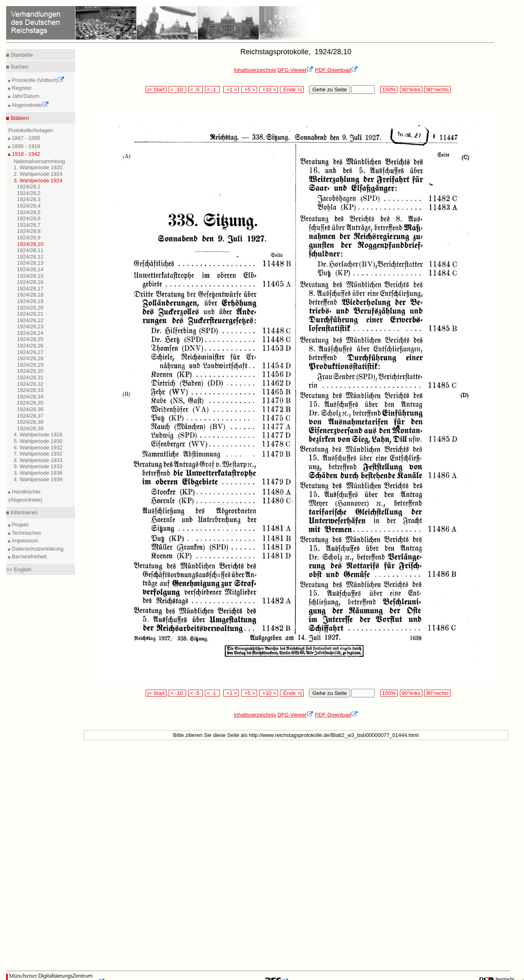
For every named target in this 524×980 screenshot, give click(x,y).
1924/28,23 (30, 326)
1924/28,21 (30, 314)
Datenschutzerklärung (37, 549)
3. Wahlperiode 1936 (38, 473)
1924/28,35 (30, 403)
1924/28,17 (30, 289)
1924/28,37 (30, 416)
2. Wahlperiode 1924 (38, 174)
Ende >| (292, 90)
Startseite (21, 55)
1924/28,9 (29, 238)
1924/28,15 (30, 276)
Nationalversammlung (39, 161)
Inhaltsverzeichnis (255, 70)
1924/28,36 (30, 409)
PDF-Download (336, 70)
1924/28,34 (30, 397)
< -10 (177, 90)
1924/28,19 (30, 301)
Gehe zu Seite (329, 90)
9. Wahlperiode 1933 (38, 466)
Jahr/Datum (25, 96)
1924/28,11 (30, 250)
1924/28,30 (30, 371)
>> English (19, 570)
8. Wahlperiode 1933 (38, 460)
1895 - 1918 (25, 146)
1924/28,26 (30, 346)
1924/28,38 (30, 422)
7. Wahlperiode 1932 (38, 454)
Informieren (23, 512)
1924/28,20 (30, 308)
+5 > (249, 90)
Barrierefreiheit (28, 556)
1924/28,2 (29, 193)
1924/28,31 (30, 377)
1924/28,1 (29, 187)
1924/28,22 (30, 320)
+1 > (231, 90)
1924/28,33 (30, 390)
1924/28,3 (29, 199)
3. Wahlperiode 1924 (38, 180)
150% (389, 90)
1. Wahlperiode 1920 (38, 167)
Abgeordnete (29, 105)
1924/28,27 (30, 352)
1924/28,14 (30, 269)
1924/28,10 (30, 244)
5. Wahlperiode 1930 (38, 441)
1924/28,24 (30, 333)
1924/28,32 (30, 384)
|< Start (156, 90)
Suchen (19, 67)
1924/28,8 (29, 231)
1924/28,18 (30, 295)
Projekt (19, 525)
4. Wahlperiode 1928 (38, 435)
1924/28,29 (30, 365)
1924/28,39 (30, 428)
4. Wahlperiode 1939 (38, 479)
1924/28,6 (29, 218)
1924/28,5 (29, 212)
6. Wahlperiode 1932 (38, 448)
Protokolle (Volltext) (37, 80)
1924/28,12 (30, 257)
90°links (411, 90)
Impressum (24, 541)
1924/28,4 (29, 206)
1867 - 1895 (25, 138)
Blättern (19, 118)
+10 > (269, 90)
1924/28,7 (29, 225)
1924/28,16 (30, 282)
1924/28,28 (30, 358)
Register (21, 88)
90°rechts (437, 90)
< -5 (195, 90)
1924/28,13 (30, 263)
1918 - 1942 (25, 154)
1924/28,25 (30, 339)
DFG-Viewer (295, 70)
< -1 (212, 90)
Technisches (26, 533)
